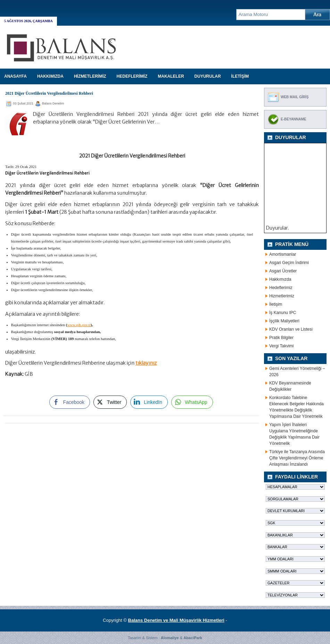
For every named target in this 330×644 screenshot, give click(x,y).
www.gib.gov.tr (79, 325)
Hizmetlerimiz (282, 296)
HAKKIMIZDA (50, 76)
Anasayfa (15, 76)
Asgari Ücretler (283, 271)
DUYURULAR (208, 76)
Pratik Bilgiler (281, 338)
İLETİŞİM (240, 76)
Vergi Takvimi (281, 346)
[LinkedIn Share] (149, 402)
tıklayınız (146, 363)
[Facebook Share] (69, 402)
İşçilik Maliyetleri (284, 321)
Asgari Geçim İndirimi (289, 263)
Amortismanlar (283, 254)
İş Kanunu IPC (283, 313)
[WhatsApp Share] (192, 402)
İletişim (276, 304)
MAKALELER (171, 76)
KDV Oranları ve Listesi (291, 329)
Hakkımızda (280, 279)
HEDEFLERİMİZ (132, 76)
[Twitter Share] (110, 402)
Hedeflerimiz (281, 288)
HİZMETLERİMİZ (90, 76)
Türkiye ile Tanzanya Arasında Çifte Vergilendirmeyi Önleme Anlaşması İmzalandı (297, 458)
